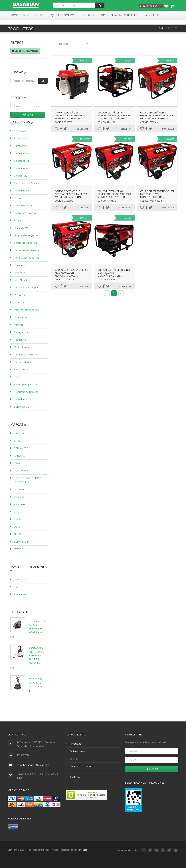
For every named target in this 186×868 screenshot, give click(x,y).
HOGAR (18, 198)
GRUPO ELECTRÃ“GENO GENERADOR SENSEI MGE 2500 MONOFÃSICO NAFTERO (157, 115)
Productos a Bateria (25, 213)
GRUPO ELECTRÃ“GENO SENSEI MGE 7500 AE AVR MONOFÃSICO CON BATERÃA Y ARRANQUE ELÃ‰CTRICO (72, 276)
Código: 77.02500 (149, 122)
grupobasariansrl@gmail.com (33, 765)
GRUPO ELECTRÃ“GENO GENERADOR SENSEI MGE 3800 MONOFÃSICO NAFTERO (114, 194)
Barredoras (20, 146)
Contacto (152, 15)
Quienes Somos (63, 15)
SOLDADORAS (22, 407)
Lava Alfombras (23, 280)
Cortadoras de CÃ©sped (28, 183)
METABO (19, 549)
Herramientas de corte (26, 250)
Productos (19, 15)
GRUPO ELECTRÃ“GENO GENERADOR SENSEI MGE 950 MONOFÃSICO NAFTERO (71, 115)
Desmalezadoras (24, 205)
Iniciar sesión (149, 6)
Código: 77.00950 (64, 122)
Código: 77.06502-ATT (151, 201)
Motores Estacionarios (26, 310)
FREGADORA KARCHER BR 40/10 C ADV (36, 683)
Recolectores (21, 369)
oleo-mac (19, 497)
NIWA (17, 463)
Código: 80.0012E (106, 280)
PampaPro (20, 504)
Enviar (152, 769)
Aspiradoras (21, 138)
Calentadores (22, 161)
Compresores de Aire (26, 243)
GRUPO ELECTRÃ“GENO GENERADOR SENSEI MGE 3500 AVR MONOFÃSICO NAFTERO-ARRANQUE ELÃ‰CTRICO (71, 195)
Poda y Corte (21, 332)
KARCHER (19, 433)
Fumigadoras (21, 228)
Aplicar (28, 115)
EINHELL (18, 534)
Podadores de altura (25, 355)
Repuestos (20, 340)
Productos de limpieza (26, 392)
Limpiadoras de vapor (26, 287)
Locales (88, 15)
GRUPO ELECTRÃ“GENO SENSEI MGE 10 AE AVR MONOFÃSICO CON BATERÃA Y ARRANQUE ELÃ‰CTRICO (114, 276)
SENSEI (18, 519)
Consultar (83, 129)
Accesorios (20, 131)
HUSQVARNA (21, 471)
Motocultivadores (24, 347)
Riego (17, 377)
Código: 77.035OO (64, 201)
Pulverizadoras (22, 362)
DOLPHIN (19, 489)
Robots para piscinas (26, 384)
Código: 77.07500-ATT (66, 280)
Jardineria (19, 273)
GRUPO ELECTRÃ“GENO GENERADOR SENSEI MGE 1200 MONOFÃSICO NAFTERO (114, 115)
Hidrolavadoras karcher (27, 258)
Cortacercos (21, 176)
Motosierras (21, 317)
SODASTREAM (22, 542)
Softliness (82, 850)
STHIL (17, 441)
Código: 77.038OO (107, 201)
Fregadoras (20, 220)
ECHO (17, 527)
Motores (19, 325)
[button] (72, 44)
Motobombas (21, 302)
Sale (16, 587)
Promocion (20, 594)
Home (40, 15)
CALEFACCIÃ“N (22, 153)
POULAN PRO (21, 448)
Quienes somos (79, 751)
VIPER (17, 512)
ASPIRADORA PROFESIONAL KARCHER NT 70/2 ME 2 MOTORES (36, 655)
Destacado (20, 579)
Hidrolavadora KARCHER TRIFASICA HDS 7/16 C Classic (37, 627)
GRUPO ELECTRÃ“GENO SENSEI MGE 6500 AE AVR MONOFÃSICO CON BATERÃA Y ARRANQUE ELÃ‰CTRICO (157, 197)
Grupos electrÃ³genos (25, 51)
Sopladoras (20, 399)
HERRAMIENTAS (22, 191)
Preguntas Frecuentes (119, 15)
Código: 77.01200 (106, 122)
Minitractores (21, 295)
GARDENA (19, 456)
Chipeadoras (21, 168)
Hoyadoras (20, 265)
